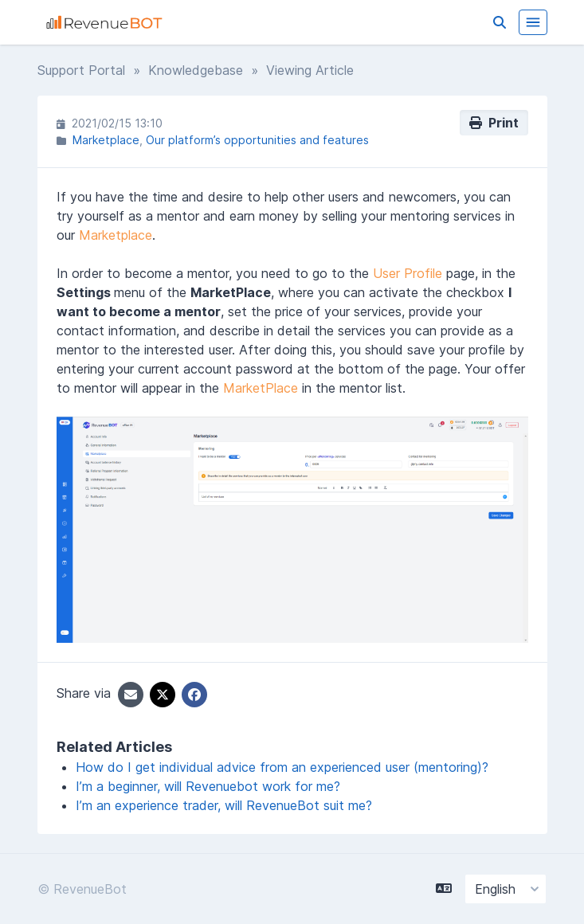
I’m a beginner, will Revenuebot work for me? (208, 786)
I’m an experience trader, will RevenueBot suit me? (224, 805)
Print (494, 123)
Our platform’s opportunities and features (257, 140)
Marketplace (106, 140)
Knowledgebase (196, 70)
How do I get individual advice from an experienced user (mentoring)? (282, 767)
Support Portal (81, 70)
